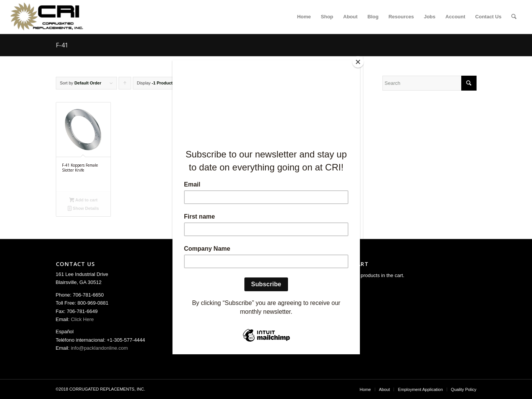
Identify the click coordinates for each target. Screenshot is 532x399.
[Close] (358, 62)
